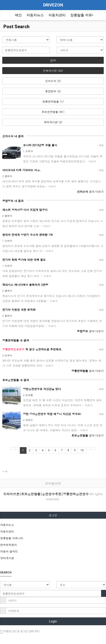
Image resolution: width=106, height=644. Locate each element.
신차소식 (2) (53, 81)
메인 (18, 15)
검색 (53, 60)
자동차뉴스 (35, 15)
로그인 (53, 515)
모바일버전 (53, 483)
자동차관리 (57, 15)
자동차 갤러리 (9, 551)
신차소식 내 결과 (13, 136)
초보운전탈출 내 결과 (16, 380)
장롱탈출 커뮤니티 (85, 15)
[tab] (53, 525)
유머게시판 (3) (53, 122)
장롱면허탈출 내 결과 (16, 340)
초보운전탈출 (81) (53, 112)
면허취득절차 (9, 545)
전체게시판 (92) (53, 70)
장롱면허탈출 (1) (53, 101)
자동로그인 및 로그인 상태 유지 (20, 631)
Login (53, 621)
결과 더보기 (90, 191)
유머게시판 (7, 558)
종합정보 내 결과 (13, 201)
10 (82, 450)
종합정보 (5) (53, 91)
